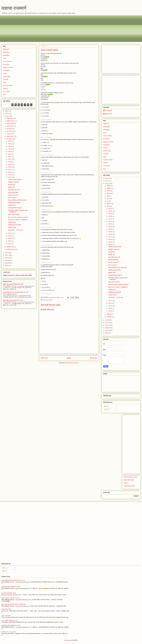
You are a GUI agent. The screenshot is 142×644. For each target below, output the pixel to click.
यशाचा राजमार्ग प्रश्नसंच (14, 215)
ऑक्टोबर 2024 (11, 121)
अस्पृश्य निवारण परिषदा (6, 609)
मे (107, 201)
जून (108, 199)
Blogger (69, 640)
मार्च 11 (10, 238)
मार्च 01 (10, 244)
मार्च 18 (10, 167)
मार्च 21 (10, 159)
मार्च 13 (10, 233)
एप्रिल (108, 204)
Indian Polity (7, 76)
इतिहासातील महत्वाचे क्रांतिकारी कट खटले (13, 284)
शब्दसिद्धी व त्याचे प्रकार (14, 182)
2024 (7, 116)
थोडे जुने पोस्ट (93, 358)
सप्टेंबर (109, 191)
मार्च (108, 206)
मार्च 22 (10, 157)
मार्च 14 (10, 177)
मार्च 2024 (9, 139)
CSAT (5, 58)
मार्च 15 (10, 175)
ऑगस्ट (109, 193)
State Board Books (129, 486)
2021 (7, 258)
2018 (7, 266)
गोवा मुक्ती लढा (11, 185)
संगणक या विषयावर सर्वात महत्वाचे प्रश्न (17, 200)
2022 (7, 255)
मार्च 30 (10, 144)
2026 (7, 111)
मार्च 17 (10, 170)
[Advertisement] (60, 29)
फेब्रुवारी (109, 314)
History (5, 73)
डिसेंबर (109, 186)
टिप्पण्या (107, 410)
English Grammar (8, 67)
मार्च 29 (10, 146)
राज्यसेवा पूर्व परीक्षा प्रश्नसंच (15, 180)
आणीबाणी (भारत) (12, 222)
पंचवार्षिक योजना (12, 205)
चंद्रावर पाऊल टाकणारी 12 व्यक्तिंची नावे (18, 220)
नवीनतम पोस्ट (44, 358)
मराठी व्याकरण (6, 52)
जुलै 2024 (9, 129)
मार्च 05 (10, 241)
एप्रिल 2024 (10, 136)
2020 (7, 260)
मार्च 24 (10, 152)
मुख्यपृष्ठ (69, 358)
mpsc (5, 82)
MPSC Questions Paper (131, 477)
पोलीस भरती (6, 49)
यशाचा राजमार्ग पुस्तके (129, 480)
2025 (7, 114)
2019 (7, 263)
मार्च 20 (10, 162)
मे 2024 (9, 134)
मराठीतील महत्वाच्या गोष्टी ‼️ (14, 203)
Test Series (6, 91)
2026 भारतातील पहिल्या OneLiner (9, 621)
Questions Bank (48, 300)
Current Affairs (7, 61)
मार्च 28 (10, 149)
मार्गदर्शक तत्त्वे (11, 187)
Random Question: (13, 195)
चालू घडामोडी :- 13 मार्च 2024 (15, 230)
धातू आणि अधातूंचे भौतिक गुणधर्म (9, 593)
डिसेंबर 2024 (10, 118)
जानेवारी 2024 (10, 250)
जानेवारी (109, 317)
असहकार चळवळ (12, 228)
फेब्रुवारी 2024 (11, 247)
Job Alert (6, 79)
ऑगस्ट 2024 (10, 126)
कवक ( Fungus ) (12, 198)
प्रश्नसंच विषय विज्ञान (13, 192)
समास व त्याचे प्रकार (6, 616)
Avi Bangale (109, 111)
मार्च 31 (10, 141)
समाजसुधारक (6, 55)
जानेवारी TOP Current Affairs (9, 632)
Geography (6, 70)
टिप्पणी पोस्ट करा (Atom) (73, 363)
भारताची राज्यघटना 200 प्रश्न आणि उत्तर (11, 598)
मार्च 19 (10, 164)
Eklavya (126, 483)
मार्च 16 (10, 172)
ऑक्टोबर (109, 188)
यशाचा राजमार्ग (14, 8)
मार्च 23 (10, 154)
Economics (6, 64)
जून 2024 (9, 131)
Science (5, 88)
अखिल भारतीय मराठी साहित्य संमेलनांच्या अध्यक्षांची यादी (14, 604)
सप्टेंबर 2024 (10, 124)
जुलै (108, 196)
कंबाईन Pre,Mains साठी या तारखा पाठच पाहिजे (17, 275)
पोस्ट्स (107, 406)
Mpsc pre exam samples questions (18, 217)
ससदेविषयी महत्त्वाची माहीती (14, 225)
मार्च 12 (10, 236)
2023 (7, 253)
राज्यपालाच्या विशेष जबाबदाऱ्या (15, 208)
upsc (4, 94)
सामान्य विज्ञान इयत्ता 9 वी (14, 190)
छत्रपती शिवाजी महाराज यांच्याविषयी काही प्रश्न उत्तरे (16, 292)
